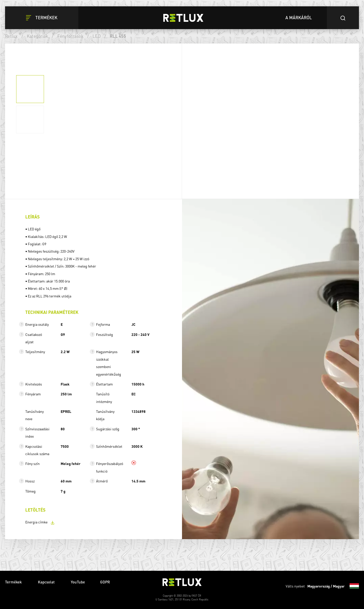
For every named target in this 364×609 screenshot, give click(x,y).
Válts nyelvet (322, 586)
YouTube (78, 582)
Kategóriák (38, 36)
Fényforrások (70, 36)
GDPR (105, 582)
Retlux (11, 36)
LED (97, 36)
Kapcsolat (47, 582)
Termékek (14, 582)
